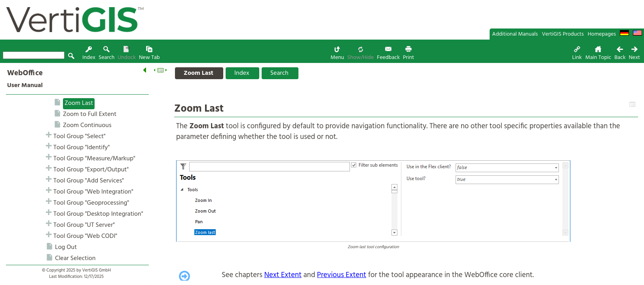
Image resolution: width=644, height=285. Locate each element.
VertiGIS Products (563, 34)
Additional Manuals (515, 34)
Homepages (602, 34)
